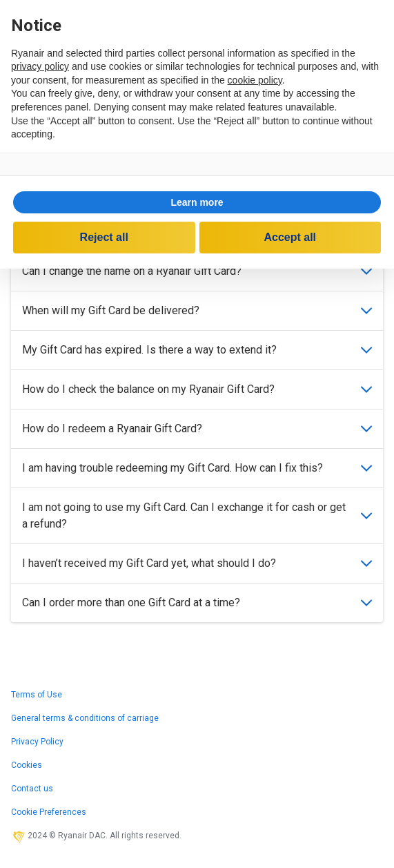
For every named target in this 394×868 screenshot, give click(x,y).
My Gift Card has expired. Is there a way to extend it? (197, 350)
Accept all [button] (290, 237)
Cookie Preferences (49, 812)
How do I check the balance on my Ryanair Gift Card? (197, 389)
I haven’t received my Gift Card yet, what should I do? (197, 563)
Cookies (27, 765)
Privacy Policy (37, 742)
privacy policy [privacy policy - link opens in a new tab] (40, 66)
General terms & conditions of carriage (85, 718)
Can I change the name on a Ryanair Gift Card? (197, 271)
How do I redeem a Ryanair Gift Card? (197, 428)
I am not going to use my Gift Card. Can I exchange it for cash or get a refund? (197, 515)
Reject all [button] (104, 237)
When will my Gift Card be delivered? (197, 310)
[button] (197, 202)
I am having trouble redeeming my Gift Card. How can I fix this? (197, 468)
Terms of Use (37, 695)
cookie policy (255, 80)
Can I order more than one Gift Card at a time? (197, 602)
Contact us (32, 789)
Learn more (197, 202)
